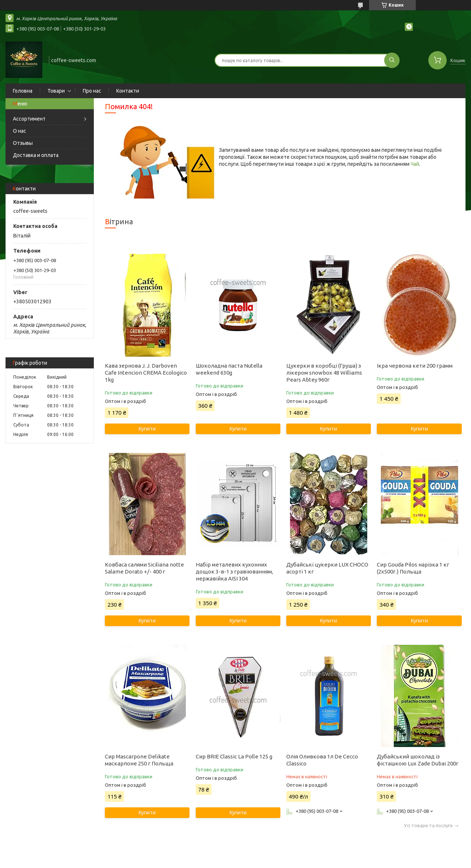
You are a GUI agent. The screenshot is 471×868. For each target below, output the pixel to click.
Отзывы (23, 143)
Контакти (128, 91)
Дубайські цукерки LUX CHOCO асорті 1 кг (327, 568)
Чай (415, 164)
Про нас (92, 91)
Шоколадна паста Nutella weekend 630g (229, 369)
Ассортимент (29, 119)
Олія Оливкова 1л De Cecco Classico (322, 760)
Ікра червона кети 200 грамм (415, 366)
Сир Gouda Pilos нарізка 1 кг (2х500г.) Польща (413, 568)
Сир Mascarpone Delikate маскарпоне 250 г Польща (139, 760)
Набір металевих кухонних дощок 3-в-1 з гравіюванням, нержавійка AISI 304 (234, 571)
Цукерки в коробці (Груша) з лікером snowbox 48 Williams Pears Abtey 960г (324, 373)
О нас (20, 131)
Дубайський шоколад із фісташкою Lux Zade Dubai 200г (418, 760)
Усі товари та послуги (428, 826)
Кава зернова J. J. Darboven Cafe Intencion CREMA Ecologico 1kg (146, 373)
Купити (147, 429)
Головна (23, 91)
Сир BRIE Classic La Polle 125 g (234, 756)
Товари (56, 91)
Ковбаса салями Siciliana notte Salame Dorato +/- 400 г (144, 568)
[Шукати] (392, 60)
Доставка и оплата (36, 155)
